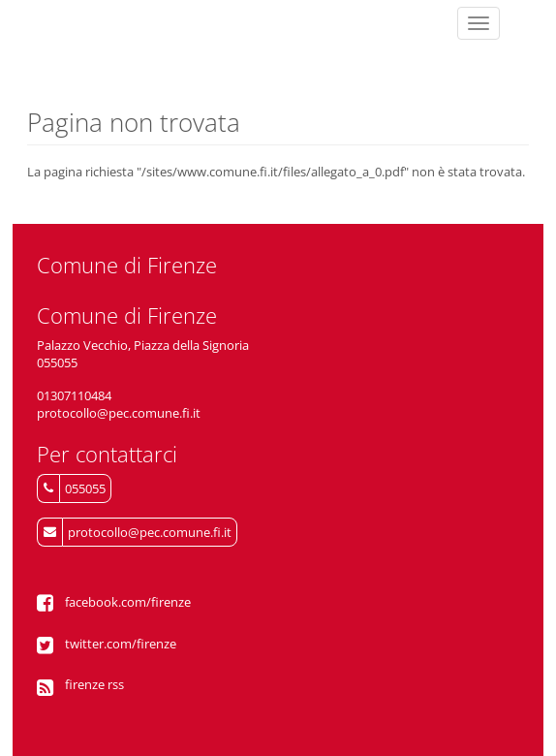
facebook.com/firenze (128, 602)
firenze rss (94, 684)
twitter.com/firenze (121, 644)
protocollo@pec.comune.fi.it (150, 532)
